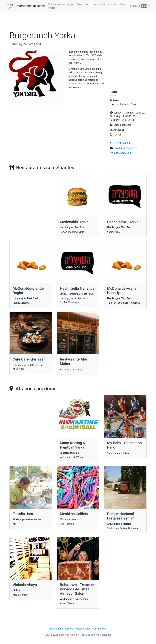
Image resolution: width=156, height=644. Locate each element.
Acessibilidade (83, 629)
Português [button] (138, 6)
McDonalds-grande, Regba (29, 291)
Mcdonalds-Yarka (74, 222)
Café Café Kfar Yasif (29, 359)
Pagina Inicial (52, 6)
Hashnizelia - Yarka (123, 222)
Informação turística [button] (105, 4)
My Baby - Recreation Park (124, 445)
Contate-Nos (99, 629)
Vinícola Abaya (25, 585)
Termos (69, 629)
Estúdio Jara (23, 514)
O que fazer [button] (83, 4)
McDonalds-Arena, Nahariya (122, 291)
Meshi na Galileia (74, 514)
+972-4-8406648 (122, 143)
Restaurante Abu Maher (74, 362)
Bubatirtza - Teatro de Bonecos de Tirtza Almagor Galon (78, 589)
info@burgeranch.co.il (125, 148)
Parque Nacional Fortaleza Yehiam (121, 516)
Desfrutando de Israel (30, 6)
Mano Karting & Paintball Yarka (73, 445)
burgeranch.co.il (122, 153)
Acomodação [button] (65, 4)
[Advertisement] (78, 21)
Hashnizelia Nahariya (77, 289)
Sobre (123, 4)
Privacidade (56, 629)
